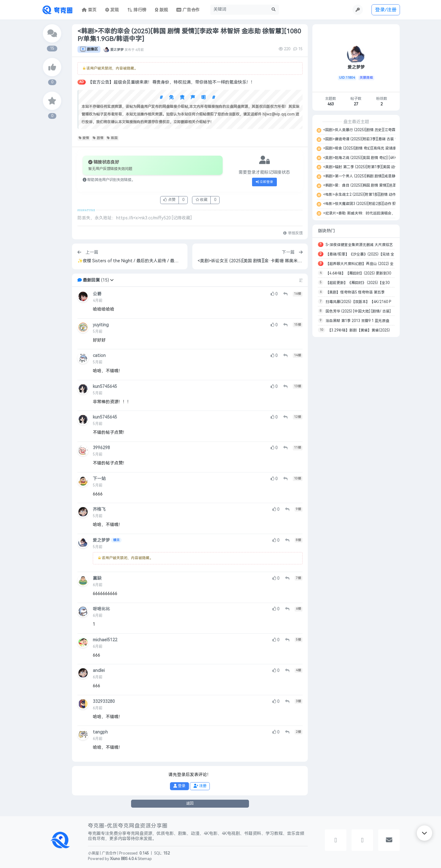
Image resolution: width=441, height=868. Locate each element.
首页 (89, 10)
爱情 (84, 138)
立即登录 (265, 182)
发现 (112, 10)
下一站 (99, 479)
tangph (100, 732)
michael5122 (105, 640)
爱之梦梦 (117, 49)
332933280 (104, 701)
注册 (200, 786)
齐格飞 (99, 509)
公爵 (97, 294)
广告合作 (109, 853)
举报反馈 (293, 233)
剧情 (98, 138)
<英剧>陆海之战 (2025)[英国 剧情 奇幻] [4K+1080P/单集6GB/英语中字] (381, 158)
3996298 (101, 448)
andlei (99, 671)
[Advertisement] (356, 433)
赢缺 (97, 578)
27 (356, 104)
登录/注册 (386, 10)
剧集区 (89, 49)
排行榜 (137, 10)
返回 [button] (190, 803)
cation (99, 356)
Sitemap (145, 859)
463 (331, 104)
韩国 (112, 138)
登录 (179, 786)
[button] (112, 280)
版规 (162, 10)
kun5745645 (105, 387)
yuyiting (101, 325)
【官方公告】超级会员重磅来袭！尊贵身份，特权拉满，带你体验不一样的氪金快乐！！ (171, 82)
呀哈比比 (101, 609)
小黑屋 (93, 853)
